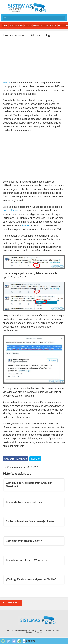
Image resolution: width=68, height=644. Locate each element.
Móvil (11, 26)
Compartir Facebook (15, 459)
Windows (45, 26)
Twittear (35, 459)
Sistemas (27, 8)
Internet (36, 26)
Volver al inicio (11, 603)
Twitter (7, 83)
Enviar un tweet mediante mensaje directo (30, 521)
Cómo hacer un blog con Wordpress (26, 560)
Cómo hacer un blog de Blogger (24, 541)
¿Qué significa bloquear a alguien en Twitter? (31, 579)
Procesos (53, 26)
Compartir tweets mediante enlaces (26, 502)
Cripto (5, 26)
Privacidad (38, 632)
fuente (26, 225)
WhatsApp (19, 26)
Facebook (28, 26)
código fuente (10, 211)
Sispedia (61, 26)
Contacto (29, 632)
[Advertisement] (24, 59)
